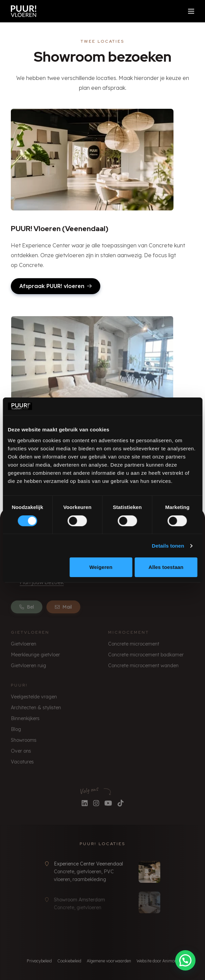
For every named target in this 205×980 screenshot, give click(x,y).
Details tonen (168, 546)
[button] (185, 960)
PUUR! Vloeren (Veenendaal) (60, 229)
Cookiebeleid (69, 961)
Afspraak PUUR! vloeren (56, 286)
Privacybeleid (39, 961)
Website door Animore (157, 961)
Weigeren (101, 567)
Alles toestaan (166, 567)
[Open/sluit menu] (191, 11)
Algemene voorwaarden (109, 961)
